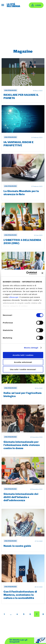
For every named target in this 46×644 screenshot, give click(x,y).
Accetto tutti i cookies (23, 355)
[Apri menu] (3, 5)
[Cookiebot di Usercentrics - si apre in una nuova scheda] (27, 273)
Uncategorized (10, 90)
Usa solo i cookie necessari (23, 369)
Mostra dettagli (31, 348)
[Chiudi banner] (42, 273)
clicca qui (14, 297)
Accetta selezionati (23, 362)
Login (38, 5)
